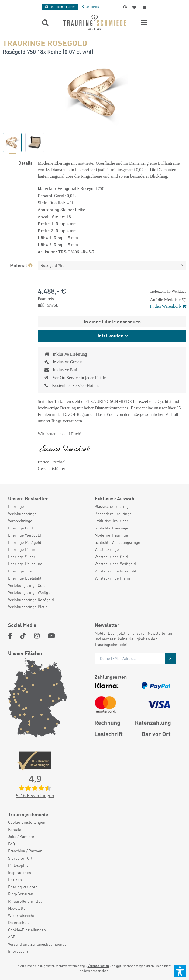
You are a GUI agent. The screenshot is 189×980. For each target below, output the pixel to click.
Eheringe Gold (20, 528)
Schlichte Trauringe (111, 528)
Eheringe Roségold (25, 542)
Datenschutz (19, 922)
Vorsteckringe (20, 521)
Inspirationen (20, 872)
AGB (12, 937)
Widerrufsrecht (21, 915)
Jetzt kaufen (110, 335)
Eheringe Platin (22, 549)
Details (25, 163)
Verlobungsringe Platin (28, 607)
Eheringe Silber (22, 557)
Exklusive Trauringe (112, 521)
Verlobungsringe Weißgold (31, 592)
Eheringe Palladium (25, 564)
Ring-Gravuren (21, 894)
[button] (180, 971)
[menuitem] (49, 506)
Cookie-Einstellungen (27, 930)
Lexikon (15, 879)
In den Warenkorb (168, 306)
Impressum (18, 951)
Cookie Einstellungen (27, 822)
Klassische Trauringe (113, 506)
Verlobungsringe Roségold (31, 600)
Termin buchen (60, 7)
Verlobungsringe (22, 514)
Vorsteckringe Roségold (115, 571)
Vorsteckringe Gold (111, 557)
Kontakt (15, 829)
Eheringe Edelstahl (25, 578)
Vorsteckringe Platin (112, 578)
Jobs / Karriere (21, 836)
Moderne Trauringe (111, 535)
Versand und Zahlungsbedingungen (38, 944)
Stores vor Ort (20, 858)
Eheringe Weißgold (25, 535)
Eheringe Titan (21, 571)
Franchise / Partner (25, 851)
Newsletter (18, 908)
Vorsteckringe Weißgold (115, 564)
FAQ (11, 844)
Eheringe (16, 506)
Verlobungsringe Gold (27, 585)
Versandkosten (98, 966)
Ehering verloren (23, 887)
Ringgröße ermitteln (26, 901)
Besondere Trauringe (113, 514)
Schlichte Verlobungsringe (117, 542)
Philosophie (18, 865)
